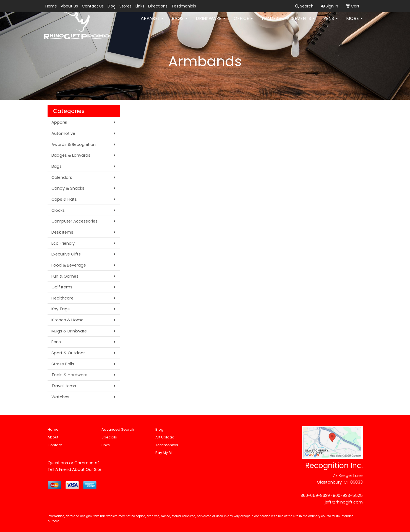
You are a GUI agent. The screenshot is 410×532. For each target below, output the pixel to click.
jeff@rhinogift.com (344, 502)
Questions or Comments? (74, 463)
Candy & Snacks (68, 188)
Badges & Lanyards (71, 155)
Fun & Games (65, 276)
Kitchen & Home (67, 320)
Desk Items (62, 232)
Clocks (58, 210)
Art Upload (165, 437)
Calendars (62, 177)
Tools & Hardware (69, 375)
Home (51, 6)
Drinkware (211, 22)
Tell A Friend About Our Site (75, 469)
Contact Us (93, 6)
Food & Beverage (69, 265)
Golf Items (62, 287)
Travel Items (64, 386)
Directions (158, 6)
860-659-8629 (315, 495)
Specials (109, 437)
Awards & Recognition (74, 144)
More (354, 22)
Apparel (152, 22)
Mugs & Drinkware (69, 331)
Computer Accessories (75, 221)
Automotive (63, 133)
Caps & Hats (64, 199)
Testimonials (184, 6)
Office (243, 22)
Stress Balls (63, 364)
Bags (180, 22)
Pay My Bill (164, 453)
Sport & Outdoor (68, 353)
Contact (55, 445)
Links (140, 6)
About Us (69, 6)
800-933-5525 (348, 495)
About (53, 437)
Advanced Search (118, 429)
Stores (126, 6)
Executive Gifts (66, 254)
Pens (331, 22)
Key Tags (61, 309)
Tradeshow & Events (288, 22)
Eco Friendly (63, 243)
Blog (112, 6)
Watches (60, 397)
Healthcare (62, 298)
